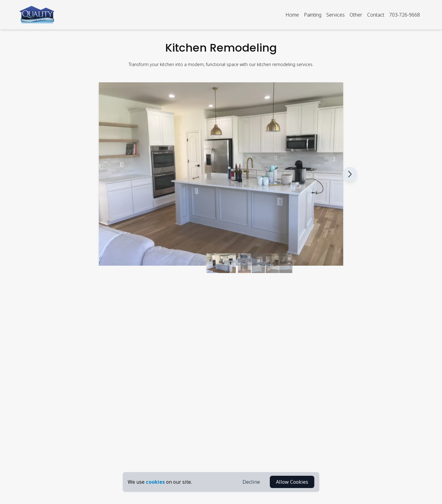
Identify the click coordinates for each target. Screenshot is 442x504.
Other (356, 15)
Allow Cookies (292, 482)
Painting (313, 15)
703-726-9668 (405, 15)
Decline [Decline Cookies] (251, 482)
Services (335, 15)
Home (292, 15)
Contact (376, 15)
